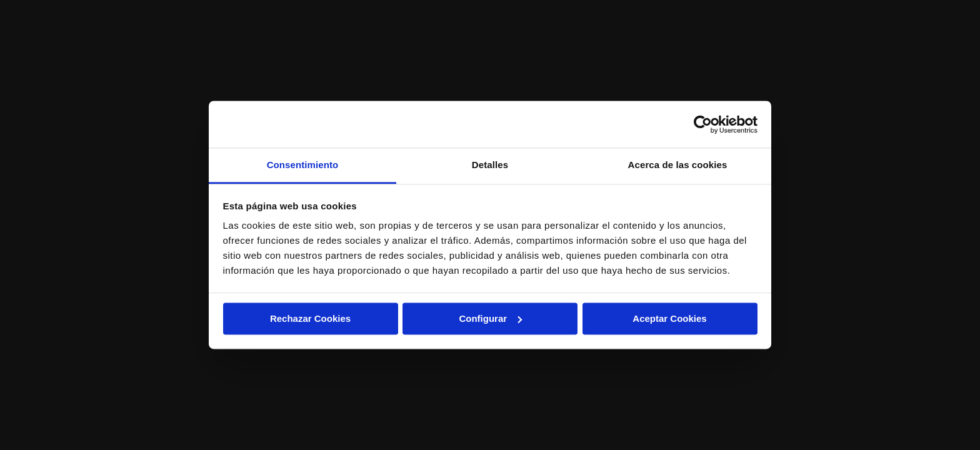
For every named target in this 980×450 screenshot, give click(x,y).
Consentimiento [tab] (303, 165)
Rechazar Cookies (310, 318)
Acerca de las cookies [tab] (678, 165)
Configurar (490, 318)
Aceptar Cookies (669, 318)
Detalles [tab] (490, 165)
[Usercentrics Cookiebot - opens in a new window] (703, 124)
